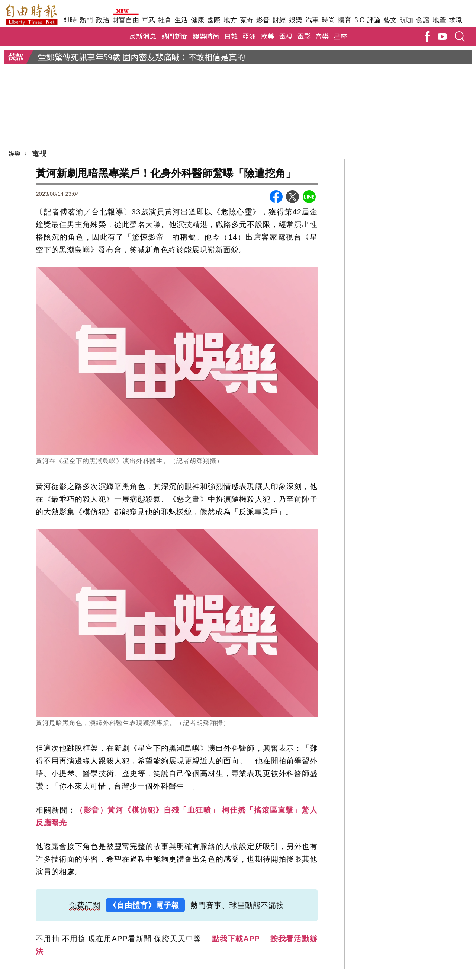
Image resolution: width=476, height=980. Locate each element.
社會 (165, 20)
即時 (70, 20)
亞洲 (249, 38)
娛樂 (296, 20)
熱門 (86, 20)
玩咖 (406, 20)
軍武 (148, 20)
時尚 (328, 20)
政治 (103, 20)
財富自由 (126, 20)
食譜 (423, 20)
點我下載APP (236, 940)
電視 (286, 38)
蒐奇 (247, 20)
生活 (181, 20)
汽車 (312, 20)
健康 (197, 20)
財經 (279, 20)
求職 (456, 20)
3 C (359, 20)
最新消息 (143, 38)
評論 (374, 20)
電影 (304, 38)
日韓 (231, 38)
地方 (230, 20)
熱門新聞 (174, 38)
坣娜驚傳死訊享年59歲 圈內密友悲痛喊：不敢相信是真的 (141, 58)
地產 (439, 20)
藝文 (390, 20)
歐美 (267, 38)
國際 (214, 20)
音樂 (322, 38)
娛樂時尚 (206, 38)
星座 (340, 38)
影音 (263, 20)
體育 (345, 20)
